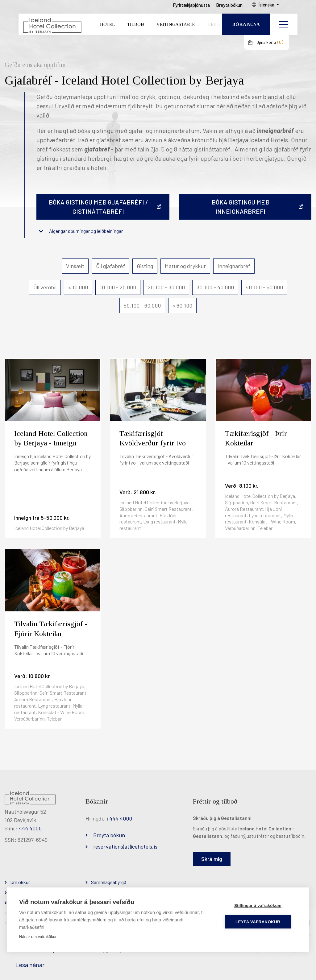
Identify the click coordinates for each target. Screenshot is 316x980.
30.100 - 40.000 (215, 287)
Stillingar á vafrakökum (260, 906)
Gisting (145, 266)
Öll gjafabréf (110, 266)
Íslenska (276, 10)
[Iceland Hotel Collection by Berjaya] (51, 29)
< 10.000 (78, 287)
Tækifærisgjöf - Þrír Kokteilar (256, 438)
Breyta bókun (109, 835)
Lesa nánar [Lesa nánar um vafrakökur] (30, 965)
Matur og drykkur (185, 266)
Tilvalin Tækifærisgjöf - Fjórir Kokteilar (51, 629)
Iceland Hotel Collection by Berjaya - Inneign (51, 438)
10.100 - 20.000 (118, 287)
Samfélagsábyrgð (109, 882)
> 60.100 (182, 305)
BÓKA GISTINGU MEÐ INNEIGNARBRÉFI (241, 207)
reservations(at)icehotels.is (125, 846)
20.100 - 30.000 (166, 287)
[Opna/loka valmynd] (284, 29)
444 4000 (30, 828)
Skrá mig (212, 859)
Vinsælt (75, 266)
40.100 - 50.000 (264, 287)
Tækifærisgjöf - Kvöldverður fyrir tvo (153, 438)
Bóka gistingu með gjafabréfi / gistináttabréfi (98, 207)
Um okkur (20, 882)
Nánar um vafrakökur (38, 937)
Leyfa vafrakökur (260, 922)
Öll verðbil (45, 287)
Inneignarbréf (234, 266)
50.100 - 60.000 (142, 305)
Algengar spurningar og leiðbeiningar (86, 231)
